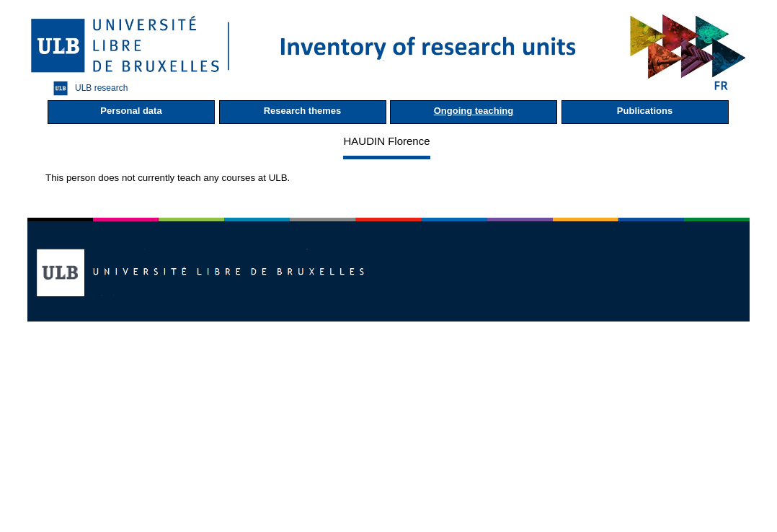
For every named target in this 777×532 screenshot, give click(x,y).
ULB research (87, 88)
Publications (645, 111)
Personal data (131, 111)
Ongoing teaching (474, 111)
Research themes (303, 111)
